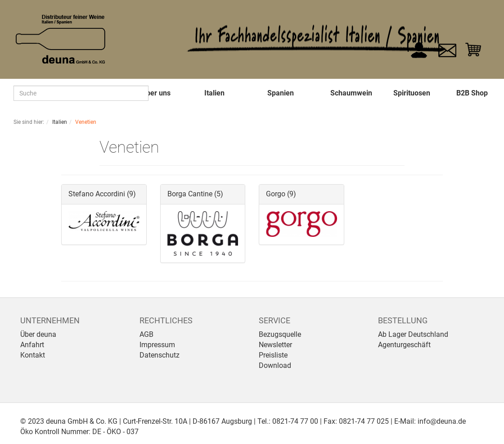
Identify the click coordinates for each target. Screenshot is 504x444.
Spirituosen (412, 93)
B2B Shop (472, 93)
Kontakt (33, 355)
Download (275, 365)
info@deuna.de (442, 421)
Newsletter (275, 345)
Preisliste (273, 355)
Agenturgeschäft (404, 345)
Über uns (156, 93)
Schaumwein (351, 93)
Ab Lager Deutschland (413, 334)
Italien (214, 93)
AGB (146, 334)
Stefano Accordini (97, 194)
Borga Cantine (190, 194)
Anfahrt (32, 345)
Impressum (157, 345)
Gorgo (276, 194)
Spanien (281, 93)
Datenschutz (160, 355)
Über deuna (38, 334)
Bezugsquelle (280, 334)
